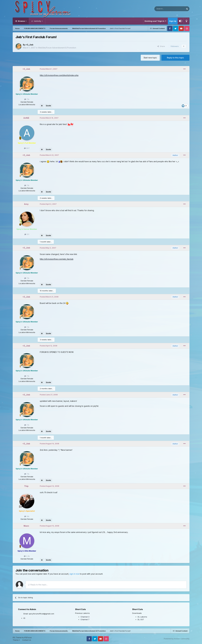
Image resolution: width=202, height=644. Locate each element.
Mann (26, 526)
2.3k (27, 556)
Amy (26, 204)
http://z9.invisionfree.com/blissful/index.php (59, 75)
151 (27, 234)
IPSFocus (28, 637)
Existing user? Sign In (156, 21)
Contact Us (27, 640)
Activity (38, 21)
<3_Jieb (30, 45)
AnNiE (26, 118)
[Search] (163, 9)
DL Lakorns (142, 617)
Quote (48, 106)
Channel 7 (85, 619)
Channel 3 (85, 617)
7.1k (27, 99)
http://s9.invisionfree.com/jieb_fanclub (57, 259)
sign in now (74, 574)
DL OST (141, 619)
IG (24, 618)
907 (27, 148)
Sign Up (173, 21)
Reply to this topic (175, 58)
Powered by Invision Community (177, 639)
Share (161, 46)
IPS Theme (17, 637)
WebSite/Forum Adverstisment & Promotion (57, 48)
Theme (16, 640)
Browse (21, 21)
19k (27, 516)
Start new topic (150, 58)
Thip (26, 486)
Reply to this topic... (38, 585)
